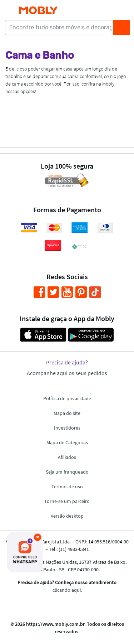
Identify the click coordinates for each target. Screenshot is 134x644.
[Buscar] (121, 28)
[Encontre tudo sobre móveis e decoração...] (61, 28)
